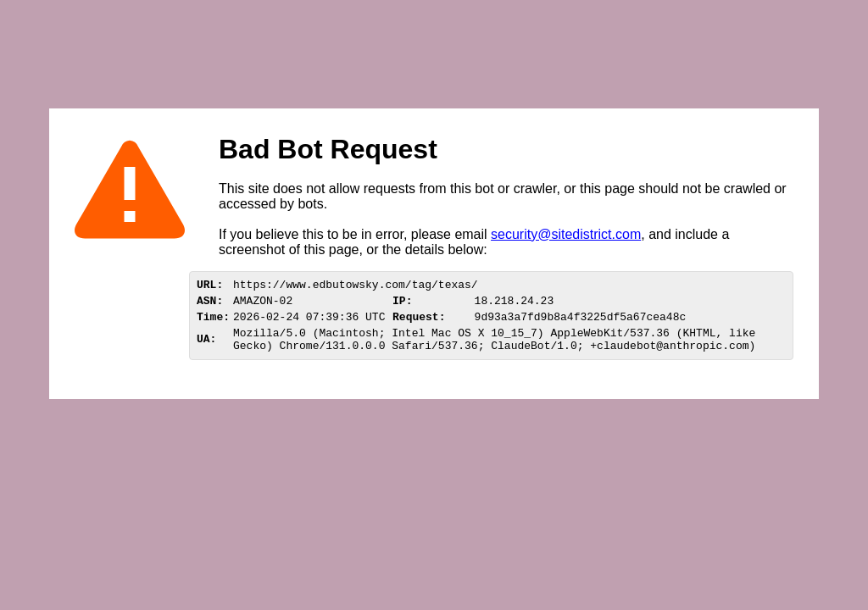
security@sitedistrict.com (566, 234)
